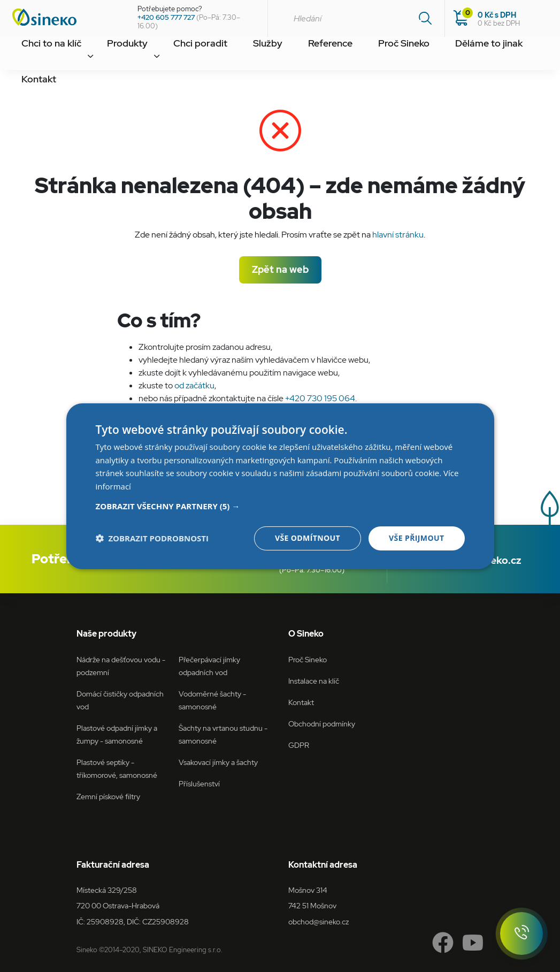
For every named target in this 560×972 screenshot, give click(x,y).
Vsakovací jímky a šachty (218, 762)
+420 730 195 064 (320, 398)
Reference (269, 55)
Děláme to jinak (398, 55)
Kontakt (460, 55)
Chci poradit (164, 55)
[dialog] (280, 486)
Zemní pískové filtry (108, 796)
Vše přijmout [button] (416, 538)
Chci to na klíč (43, 55)
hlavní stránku (398, 235)
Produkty (105, 55)
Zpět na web (280, 269)
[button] (280, 506)
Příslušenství (199, 783)
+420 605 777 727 (166, 17)
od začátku (194, 385)
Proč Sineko (329, 55)
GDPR (299, 745)
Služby (218, 55)
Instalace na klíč (314, 681)
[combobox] (356, 18)
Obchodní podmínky (322, 724)
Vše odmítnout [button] (308, 538)
